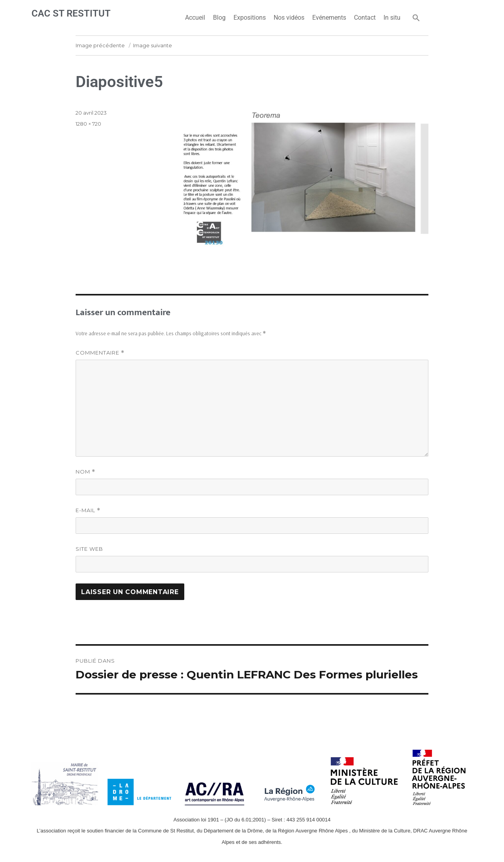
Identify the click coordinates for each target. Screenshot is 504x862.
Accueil (195, 18)
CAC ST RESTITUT (71, 13)
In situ (392, 18)
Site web (89, 549)
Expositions (250, 18)
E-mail (88, 510)
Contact (365, 18)
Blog (219, 18)
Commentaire (100, 353)
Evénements (329, 18)
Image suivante (153, 45)
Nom (85, 472)
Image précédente (100, 45)
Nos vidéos (289, 18)
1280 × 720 (88, 124)
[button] (416, 18)
